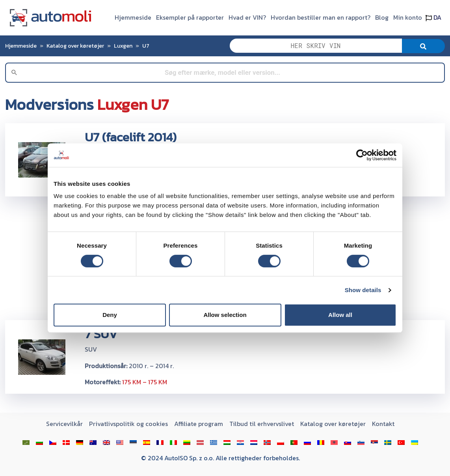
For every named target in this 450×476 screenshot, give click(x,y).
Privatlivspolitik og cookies (128, 424)
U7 (146, 46)
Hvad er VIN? (247, 17)
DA (433, 17)
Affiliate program (199, 424)
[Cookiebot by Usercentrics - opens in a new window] (362, 155)
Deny (110, 315)
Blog (382, 17)
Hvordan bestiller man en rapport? (321, 17)
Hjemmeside (133, 17)
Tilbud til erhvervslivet (262, 424)
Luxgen (123, 46)
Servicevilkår (64, 424)
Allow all (340, 315)
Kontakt (383, 424)
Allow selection (225, 315)
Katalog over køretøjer (75, 46)
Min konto (408, 17)
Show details (363, 290)
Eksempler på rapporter (190, 17)
